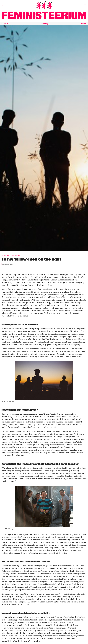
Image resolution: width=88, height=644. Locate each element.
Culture (5, 23)
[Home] (44, 5)
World (84, 23)
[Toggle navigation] (85, 5)
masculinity (5, 264)
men (12, 264)
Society (45, 23)
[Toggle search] (3, 5)
